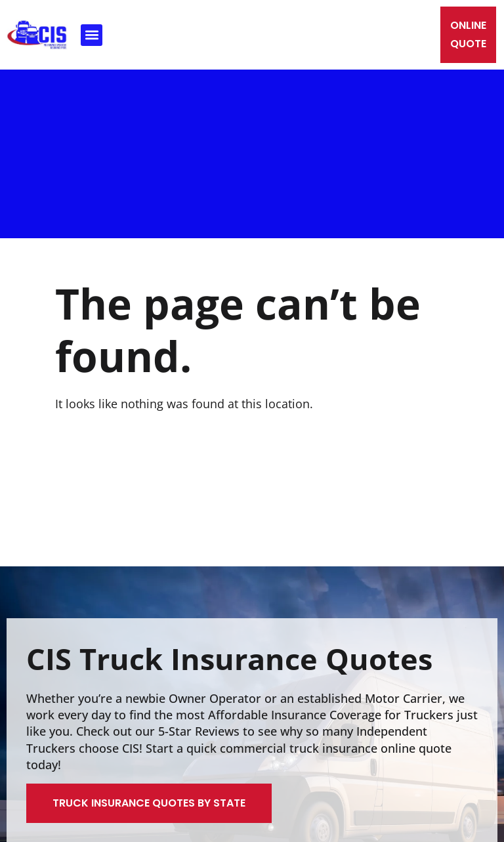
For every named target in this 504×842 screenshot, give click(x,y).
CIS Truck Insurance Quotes (229, 659)
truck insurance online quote (370, 748)
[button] (92, 35)
